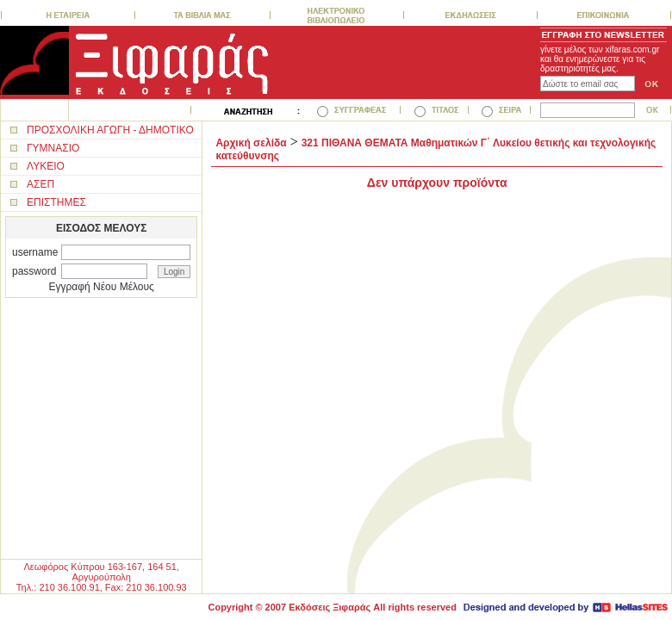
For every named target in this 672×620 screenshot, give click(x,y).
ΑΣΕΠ (40, 184)
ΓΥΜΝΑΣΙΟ (53, 148)
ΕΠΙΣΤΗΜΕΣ (56, 202)
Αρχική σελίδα (251, 143)
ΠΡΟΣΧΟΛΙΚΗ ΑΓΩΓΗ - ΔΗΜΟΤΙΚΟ (110, 130)
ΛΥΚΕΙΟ (46, 166)
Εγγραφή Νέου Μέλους (102, 287)
